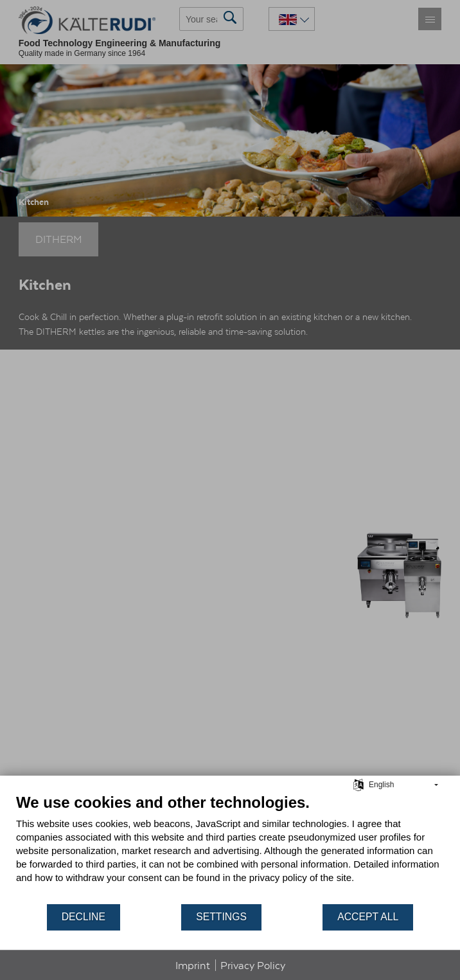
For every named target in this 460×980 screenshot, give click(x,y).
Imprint (193, 965)
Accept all (368, 917)
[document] (230, 848)
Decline (84, 917)
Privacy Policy (253, 965)
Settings (221, 917)
